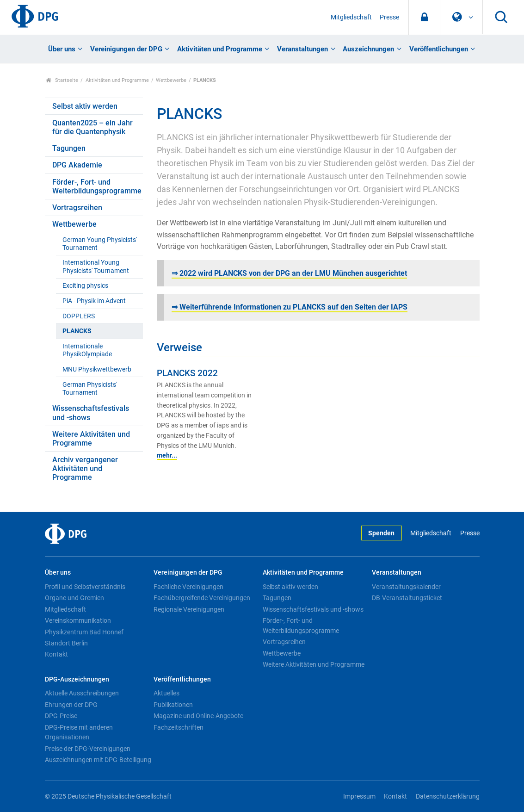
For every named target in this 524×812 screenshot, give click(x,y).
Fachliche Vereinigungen (188, 587)
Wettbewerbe (171, 80)
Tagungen (69, 148)
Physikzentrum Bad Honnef (84, 632)
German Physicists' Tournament (90, 389)
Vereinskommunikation (78, 620)
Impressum (359, 797)
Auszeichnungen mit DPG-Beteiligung (98, 760)
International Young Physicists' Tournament (96, 267)
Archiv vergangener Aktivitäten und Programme (85, 468)
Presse (389, 17)
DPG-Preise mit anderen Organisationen (79, 732)
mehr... (167, 455)
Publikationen (173, 705)
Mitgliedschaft (351, 17)
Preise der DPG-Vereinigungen (88, 749)
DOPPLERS (79, 316)
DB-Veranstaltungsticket (407, 598)
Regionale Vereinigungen (189, 609)
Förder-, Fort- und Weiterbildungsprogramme (97, 186)
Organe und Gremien (74, 598)
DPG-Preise (61, 716)
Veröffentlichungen (439, 49)
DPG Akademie (77, 165)
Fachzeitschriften (179, 727)
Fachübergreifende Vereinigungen (202, 598)
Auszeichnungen (368, 49)
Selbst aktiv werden (85, 106)
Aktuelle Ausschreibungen (82, 693)
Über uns (62, 49)
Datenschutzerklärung (448, 797)
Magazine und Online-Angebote (198, 716)
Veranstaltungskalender (406, 587)
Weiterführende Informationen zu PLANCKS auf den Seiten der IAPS (293, 307)
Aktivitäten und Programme (220, 49)
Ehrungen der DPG (71, 705)
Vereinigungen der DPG (126, 49)
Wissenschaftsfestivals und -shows (91, 413)
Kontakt (56, 654)
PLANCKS (77, 331)
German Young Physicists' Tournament (100, 244)
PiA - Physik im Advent (94, 301)
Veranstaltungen (302, 49)
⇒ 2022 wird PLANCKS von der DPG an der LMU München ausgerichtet (289, 273)
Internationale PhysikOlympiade (87, 350)
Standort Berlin (66, 643)
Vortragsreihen (77, 208)
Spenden (381, 533)
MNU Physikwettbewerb (97, 369)
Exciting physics (85, 286)
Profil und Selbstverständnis (85, 587)
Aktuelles (166, 693)
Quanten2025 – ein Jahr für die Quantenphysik (92, 127)
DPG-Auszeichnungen (77, 679)
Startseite (62, 80)
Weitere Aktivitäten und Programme (91, 439)
